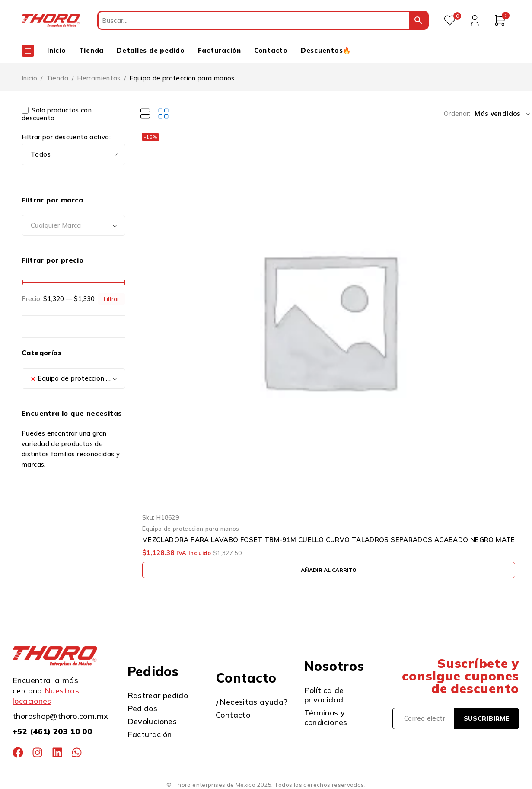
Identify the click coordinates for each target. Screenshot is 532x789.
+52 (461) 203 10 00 (52, 731)
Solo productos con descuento (57, 114)
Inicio (29, 78)
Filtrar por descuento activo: (66, 137)
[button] (329, 570)
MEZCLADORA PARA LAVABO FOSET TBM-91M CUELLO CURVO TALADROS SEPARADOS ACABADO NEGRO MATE (329, 540)
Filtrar (111, 299)
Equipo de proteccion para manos (191, 528)
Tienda (57, 78)
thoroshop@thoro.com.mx (60, 716)
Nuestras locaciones (46, 696)
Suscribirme (487, 718)
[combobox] (73, 225)
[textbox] (73, 225)
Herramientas (99, 78)
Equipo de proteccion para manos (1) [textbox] (78, 378)
